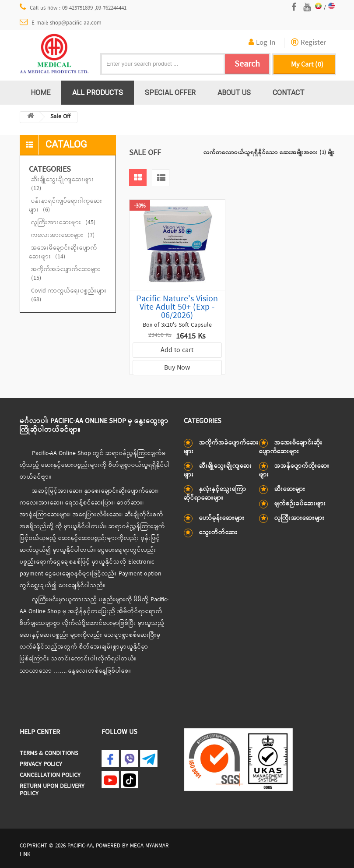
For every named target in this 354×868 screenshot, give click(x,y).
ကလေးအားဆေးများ (63, 235)
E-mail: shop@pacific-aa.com (61, 23)
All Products (98, 92)
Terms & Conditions (49, 753)
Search (247, 64)
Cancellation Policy (50, 775)
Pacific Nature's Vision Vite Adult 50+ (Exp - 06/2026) (177, 307)
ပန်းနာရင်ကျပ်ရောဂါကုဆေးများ (66, 206)
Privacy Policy (41, 764)
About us (234, 92)
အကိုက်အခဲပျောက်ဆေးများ (66, 274)
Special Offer (170, 92)
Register (308, 43)
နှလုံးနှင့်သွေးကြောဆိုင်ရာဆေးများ (215, 494)
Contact (289, 92)
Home (40, 92)
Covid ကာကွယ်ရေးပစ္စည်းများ (69, 295)
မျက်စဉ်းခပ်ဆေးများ (300, 504)
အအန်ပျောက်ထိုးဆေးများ (294, 471)
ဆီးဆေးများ (290, 489)
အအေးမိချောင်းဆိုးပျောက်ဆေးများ (63, 252)
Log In (262, 43)
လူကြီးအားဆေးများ (63, 223)
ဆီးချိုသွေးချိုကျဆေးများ (63, 184)
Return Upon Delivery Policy (52, 790)
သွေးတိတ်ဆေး (218, 533)
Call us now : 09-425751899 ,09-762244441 (73, 8)
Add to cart (177, 350)
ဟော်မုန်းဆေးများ (222, 518)
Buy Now (177, 368)
